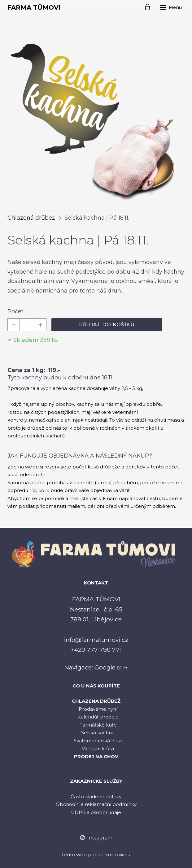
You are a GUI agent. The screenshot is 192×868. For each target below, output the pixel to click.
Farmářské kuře (98, 725)
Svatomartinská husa (98, 741)
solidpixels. (118, 855)
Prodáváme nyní (98, 709)
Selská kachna (98, 733)
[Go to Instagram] (96, 838)
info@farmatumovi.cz (96, 640)
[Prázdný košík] (147, 7)
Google (105, 667)
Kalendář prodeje (98, 717)
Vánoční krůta (98, 748)
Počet (15, 311)
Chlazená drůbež (31, 218)
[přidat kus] (40, 325)
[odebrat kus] (14, 325)
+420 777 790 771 (96, 650)
